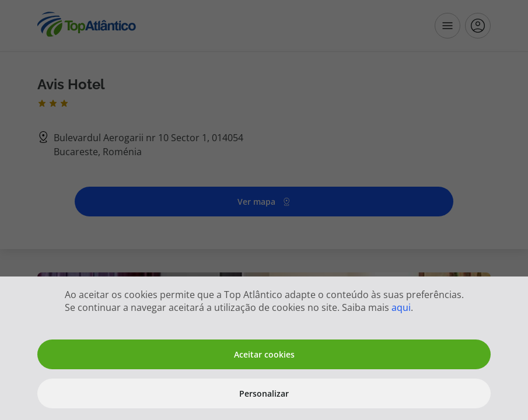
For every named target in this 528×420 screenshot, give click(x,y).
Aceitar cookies (264, 354)
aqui (401, 307)
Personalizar (264, 393)
